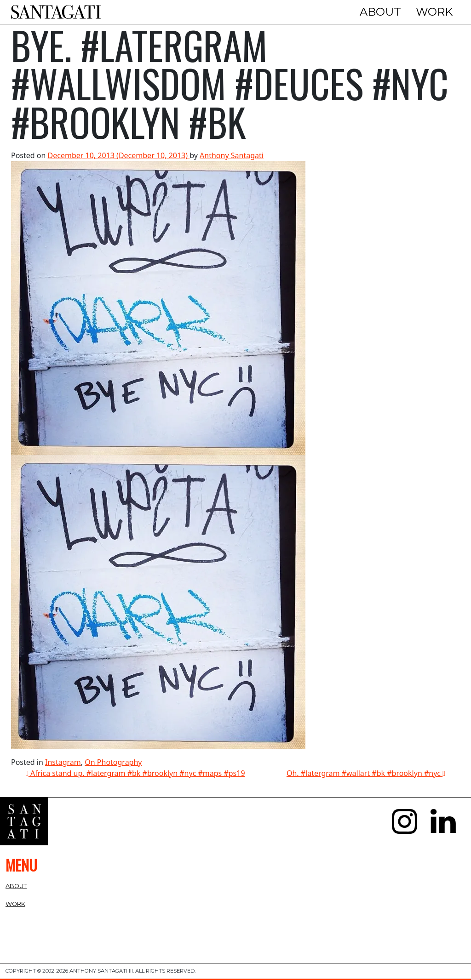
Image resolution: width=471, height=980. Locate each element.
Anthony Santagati (232, 155)
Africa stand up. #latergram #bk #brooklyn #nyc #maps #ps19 (135, 773)
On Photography (113, 762)
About (380, 12)
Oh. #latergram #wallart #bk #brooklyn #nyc (366, 773)
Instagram (63, 762)
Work (434, 12)
